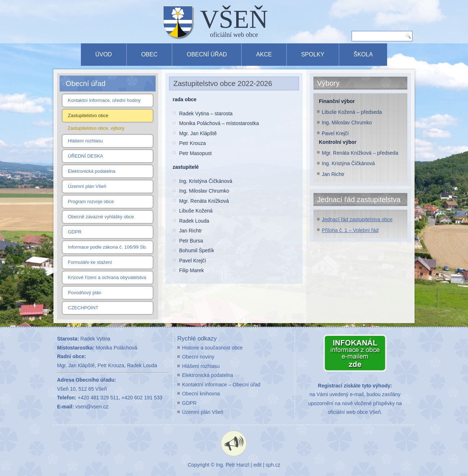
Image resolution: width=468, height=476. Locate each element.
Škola (363, 54)
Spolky (313, 54)
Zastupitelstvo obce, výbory (96, 128)
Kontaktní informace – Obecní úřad (221, 385)
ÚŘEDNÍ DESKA (86, 156)
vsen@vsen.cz (92, 407)
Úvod (104, 54)
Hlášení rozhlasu (85, 141)
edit (258, 465)
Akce (264, 54)
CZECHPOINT (83, 308)
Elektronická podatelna (92, 171)
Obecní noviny (198, 357)
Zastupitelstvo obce (88, 115)
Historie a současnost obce (212, 348)
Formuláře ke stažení (90, 262)
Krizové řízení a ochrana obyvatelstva (107, 277)
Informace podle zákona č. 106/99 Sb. (107, 247)
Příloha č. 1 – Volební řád (350, 230)
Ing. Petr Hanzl (233, 465)
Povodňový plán (85, 293)
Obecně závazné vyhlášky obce (101, 217)
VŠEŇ (234, 19)
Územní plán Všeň (87, 186)
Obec (149, 54)
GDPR (75, 232)
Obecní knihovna (201, 394)
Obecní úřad (207, 54)
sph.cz (273, 465)
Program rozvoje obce (91, 201)
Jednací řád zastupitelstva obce (357, 219)
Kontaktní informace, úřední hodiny (104, 100)
